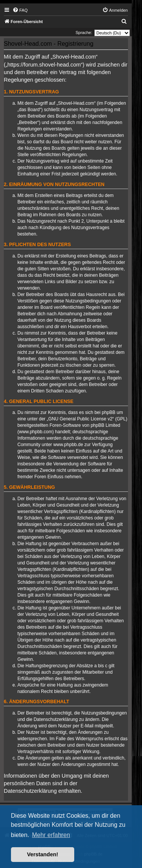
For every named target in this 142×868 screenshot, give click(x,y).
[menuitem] (20, 10)
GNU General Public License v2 (80, 419)
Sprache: (84, 33)
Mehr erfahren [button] (51, 835)
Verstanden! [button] (42, 854)
